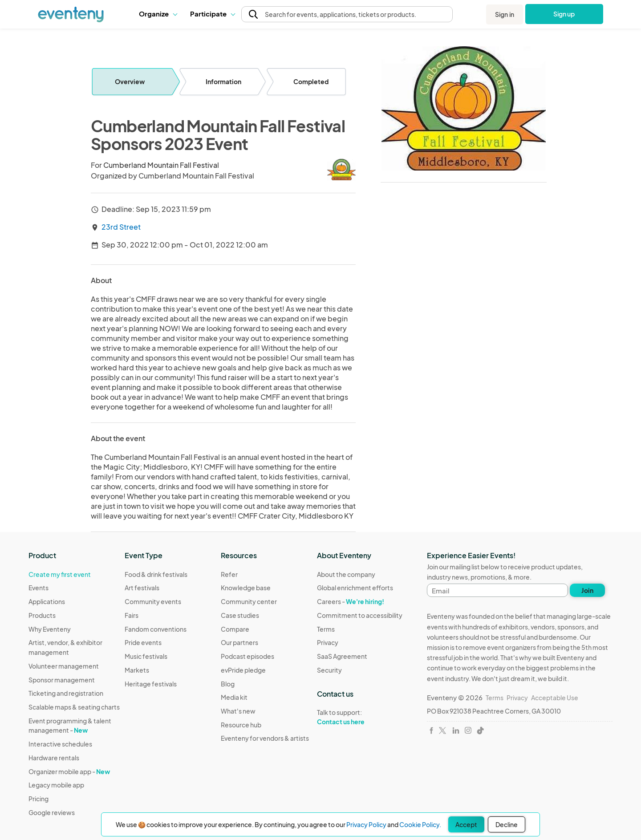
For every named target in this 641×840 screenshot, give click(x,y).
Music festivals (146, 656)
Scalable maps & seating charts (74, 707)
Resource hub (241, 725)
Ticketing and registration (66, 693)
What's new (238, 711)
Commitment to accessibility (360, 615)
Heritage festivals (151, 684)
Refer (229, 574)
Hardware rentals (54, 758)
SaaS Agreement (342, 656)
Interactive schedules (60, 744)
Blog (228, 684)
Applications (47, 601)
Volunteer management (64, 666)
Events (39, 588)
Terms (326, 629)
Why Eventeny (50, 629)
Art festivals (142, 588)
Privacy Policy (366, 824)
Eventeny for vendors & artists (265, 738)
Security (329, 670)
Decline (507, 824)
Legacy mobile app (56, 785)
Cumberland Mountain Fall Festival (161, 165)
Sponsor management (62, 680)
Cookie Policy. (420, 824)
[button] (158, 14)
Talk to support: (360, 717)
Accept (466, 824)
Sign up (564, 14)
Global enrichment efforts (355, 588)
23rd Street (121, 227)
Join (587, 590)
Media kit (234, 697)
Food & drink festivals (156, 574)
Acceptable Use (555, 698)
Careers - (351, 601)
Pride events (143, 642)
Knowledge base (246, 588)
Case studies (240, 615)
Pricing (39, 799)
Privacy (328, 642)
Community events (153, 601)
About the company (346, 574)
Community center (249, 601)
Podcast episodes (247, 656)
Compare (235, 629)
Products (42, 615)
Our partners (239, 642)
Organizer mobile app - (69, 771)
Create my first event (60, 574)
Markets (137, 670)
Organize (158, 14)
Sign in (505, 14)
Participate (212, 14)
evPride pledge (243, 670)
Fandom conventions (156, 629)
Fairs (132, 615)
